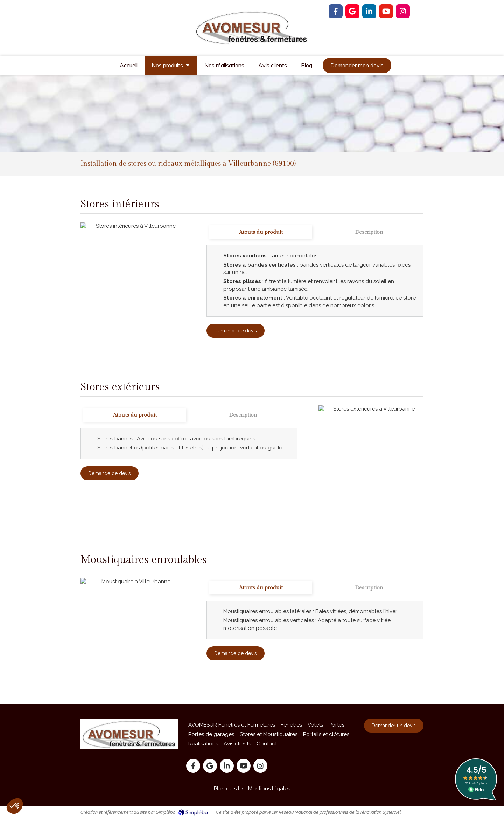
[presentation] (261, 232)
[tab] (261, 232)
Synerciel (392, 812)
